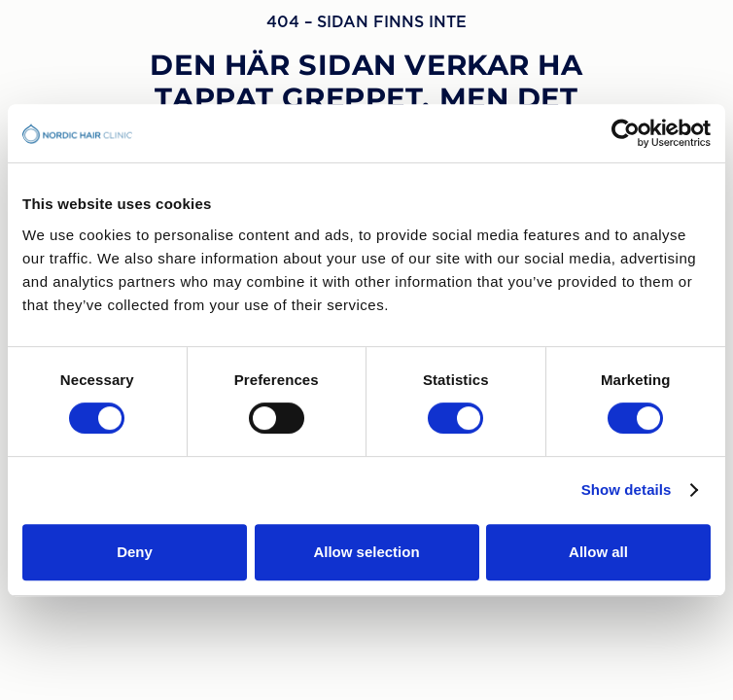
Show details (627, 490)
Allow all (598, 552)
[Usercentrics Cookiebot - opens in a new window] (626, 133)
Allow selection (366, 552)
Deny (135, 552)
